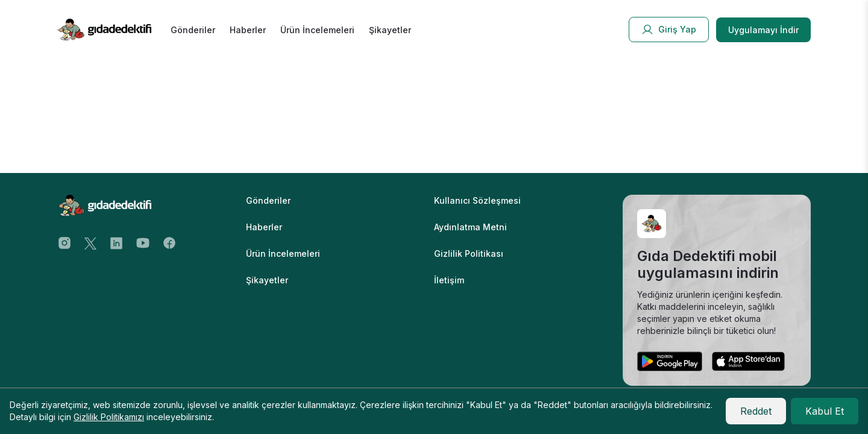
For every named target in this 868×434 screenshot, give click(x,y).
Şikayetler (390, 30)
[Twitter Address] (90, 242)
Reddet (756, 411)
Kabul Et (825, 411)
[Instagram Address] (64, 242)
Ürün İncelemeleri (317, 30)
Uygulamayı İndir (763, 30)
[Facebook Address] (169, 242)
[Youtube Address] (143, 242)
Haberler (248, 30)
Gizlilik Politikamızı (109, 417)
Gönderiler (193, 30)
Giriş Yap (669, 30)
